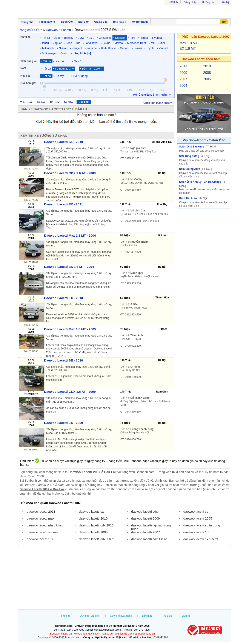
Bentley (69, 38)
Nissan (63, 48)
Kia (78, 43)
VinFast (163, 48)
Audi (57, 38)
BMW (81, 38)
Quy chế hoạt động (121, 616)
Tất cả (46, 38)
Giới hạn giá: (28, 83)
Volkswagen (50, 53)
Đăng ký (174, 2)
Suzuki (138, 48)
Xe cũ (78, 61)
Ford (133, 38)
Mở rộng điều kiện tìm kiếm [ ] (153, 95)
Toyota (150, 48)
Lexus (106, 43)
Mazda (119, 43)
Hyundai (157, 38)
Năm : (24, 68)
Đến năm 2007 (91, 69)
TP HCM (55, 102)
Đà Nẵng (69, 102)
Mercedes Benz (137, 43)
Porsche (92, 48)
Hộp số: (25, 76)
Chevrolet (105, 38)
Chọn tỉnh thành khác (158, 102)
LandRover (92, 43)
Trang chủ (64, 616)
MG (153, 43)
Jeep (69, 43)
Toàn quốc (27, 102)
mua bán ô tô (181, 472)
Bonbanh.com (73, 638)
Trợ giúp (167, 616)
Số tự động (80, 76)
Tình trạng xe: (29, 61)
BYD (92, 38)
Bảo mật (147, 616)
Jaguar (57, 43)
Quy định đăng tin (90, 616)
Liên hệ (225, 2)
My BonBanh (140, 22)
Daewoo (120, 38)
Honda (144, 38)
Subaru (125, 48)
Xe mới (60, 61)
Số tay (60, 76)
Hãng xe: (26, 37)
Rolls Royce (108, 48)
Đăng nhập (190, 2)
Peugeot (77, 48)
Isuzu (45, 43)
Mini (162, 43)
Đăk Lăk (84, 102)
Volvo (65, 53)
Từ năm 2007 (63, 69)
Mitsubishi (48, 48)
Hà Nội (41, 102)
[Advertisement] (124, 578)
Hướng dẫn (209, 2)
